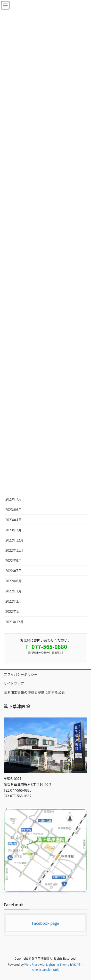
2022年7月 (13, 571)
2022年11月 (14, 550)
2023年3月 (13, 530)
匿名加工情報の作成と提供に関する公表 (34, 692)
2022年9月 (13, 560)
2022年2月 (13, 601)
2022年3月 (13, 591)
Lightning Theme (58, 964)
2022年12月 (14, 540)
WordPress (32, 964)
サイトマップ (14, 683)
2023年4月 (13, 520)
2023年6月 (13, 510)
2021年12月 (14, 622)
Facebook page (46, 923)
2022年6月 (13, 581)
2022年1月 (13, 611)
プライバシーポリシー (21, 674)
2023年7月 (13, 499)
